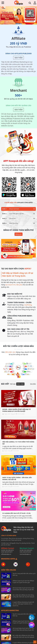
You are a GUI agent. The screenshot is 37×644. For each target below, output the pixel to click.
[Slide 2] (10, 22)
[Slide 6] (21, 22)
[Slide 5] (18, 22)
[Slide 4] (16, 22)
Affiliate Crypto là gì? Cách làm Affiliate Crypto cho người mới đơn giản (23, 582)
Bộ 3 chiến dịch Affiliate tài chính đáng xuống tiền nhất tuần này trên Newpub (23, 596)
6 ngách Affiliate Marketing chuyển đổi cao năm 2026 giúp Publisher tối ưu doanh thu (23, 604)
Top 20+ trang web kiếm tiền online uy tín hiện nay (24, 574)
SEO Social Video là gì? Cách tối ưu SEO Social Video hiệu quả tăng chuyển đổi (23, 589)
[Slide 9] (30, 22)
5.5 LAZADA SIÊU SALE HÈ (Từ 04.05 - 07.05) (16, 513)
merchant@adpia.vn (25, 554)
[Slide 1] (7, 22)
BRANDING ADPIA (9, 559)
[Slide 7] (24, 22)
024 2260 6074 (10, 550)
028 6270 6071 (9, 552)
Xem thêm (18, 58)
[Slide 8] (27, 22)
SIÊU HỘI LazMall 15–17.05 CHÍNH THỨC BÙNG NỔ (18, 443)
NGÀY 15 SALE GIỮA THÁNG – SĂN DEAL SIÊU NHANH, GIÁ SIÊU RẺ (17, 478)
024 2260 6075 (28, 550)
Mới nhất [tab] (20, 384)
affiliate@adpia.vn (6, 554)
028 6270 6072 (27, 552)
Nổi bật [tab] (13, 384)
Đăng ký (18, 234)
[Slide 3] (13, 22)
